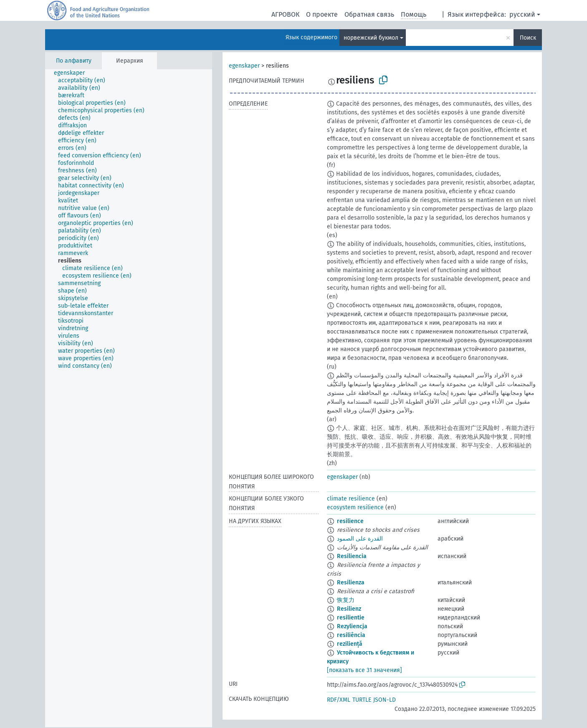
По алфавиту (74, 61)
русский (522, 14)
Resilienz (349, 609)
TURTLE (362, 700)
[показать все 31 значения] (364, 670)
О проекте (322, 14)
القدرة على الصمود (360, 539)
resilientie (351, 618)
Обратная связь (369, 14)
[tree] (129, 398)
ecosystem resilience (355, 507)
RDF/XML (339, 700)
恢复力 (346, 600)
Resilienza (351, 583)
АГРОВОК (285, 14)
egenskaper (244, 66)
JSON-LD (385, 700)
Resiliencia (352, 556)
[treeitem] (73, 73)
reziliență (350, 644)
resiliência (351, 635)
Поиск (528, 38)
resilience (350, 521)
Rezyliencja (352, 626)
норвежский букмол (371, 38)
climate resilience (351, 499)
